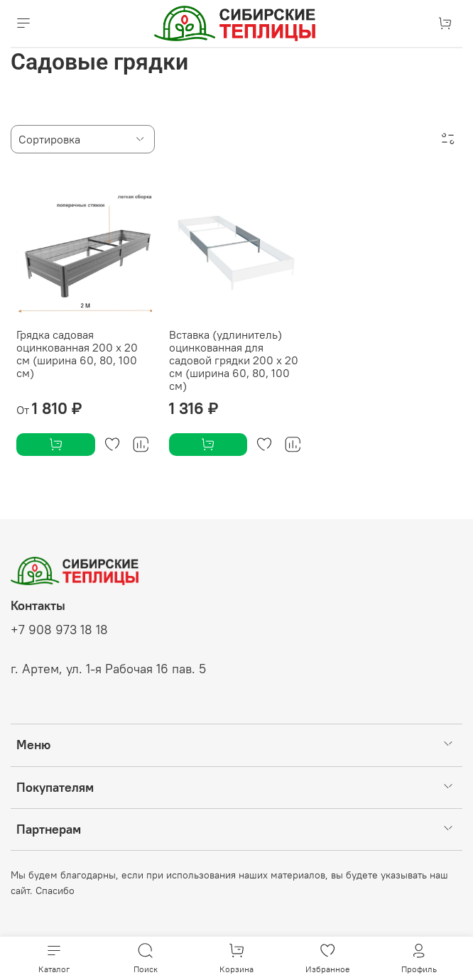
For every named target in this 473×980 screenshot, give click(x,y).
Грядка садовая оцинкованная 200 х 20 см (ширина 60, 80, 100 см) (77, 354)
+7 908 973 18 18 (59, 630)
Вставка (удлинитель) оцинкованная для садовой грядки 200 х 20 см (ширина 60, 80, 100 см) (234, 360)
